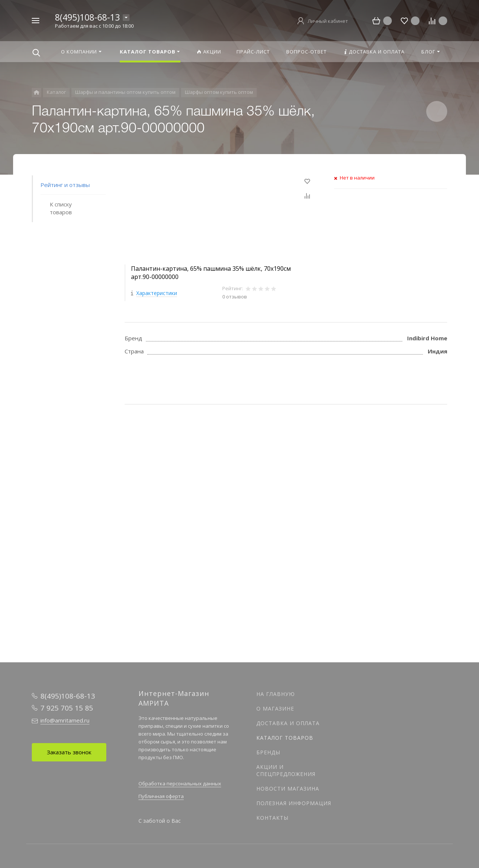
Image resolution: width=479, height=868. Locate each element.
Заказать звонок (69, 752)
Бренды (268, 752)
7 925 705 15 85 (67, 708)
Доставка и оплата (288, 723)
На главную (276, 694)
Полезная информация (294, 803)
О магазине (275, 708)
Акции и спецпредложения (286, 770)
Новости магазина (288, 789)
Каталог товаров (285, 738)
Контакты (272, 818)
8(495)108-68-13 (87, 17)
